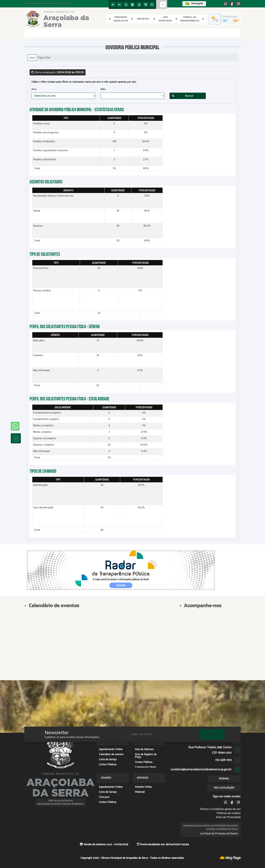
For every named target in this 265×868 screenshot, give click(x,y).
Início (32, 58)
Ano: (34, 89)
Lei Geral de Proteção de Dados (219, 833)
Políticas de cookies (229, 813)
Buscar (182, 96)
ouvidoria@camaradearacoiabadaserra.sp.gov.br (201, 769)
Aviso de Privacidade (228, 817)
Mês (103, 89)
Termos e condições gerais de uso (220, 809)
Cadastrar (212, 734)
